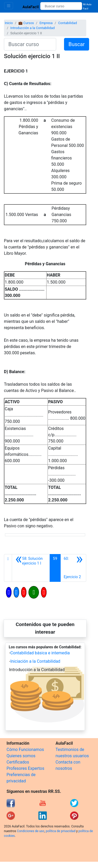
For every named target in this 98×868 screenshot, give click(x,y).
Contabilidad (67, 23)
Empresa (46, 23)
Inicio (9, 23)
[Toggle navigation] (9, 6)
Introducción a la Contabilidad (32, 28)
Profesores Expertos (25, 768)
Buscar (77, 44)
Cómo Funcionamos (25, 750)
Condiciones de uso (31, 831)
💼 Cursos (26, 23)
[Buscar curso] (61, 6)
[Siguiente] (73, 568)
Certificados (18, 762)
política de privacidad (60, 831)
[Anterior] (31, 568)
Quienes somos (21, 756)
